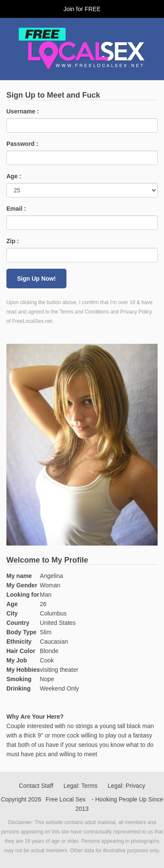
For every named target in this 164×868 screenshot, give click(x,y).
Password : (22, 144)
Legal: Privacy (127, 786)
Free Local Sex (66, 799)
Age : (14, 176)
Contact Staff (36, 786)
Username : (23, 111)
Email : (16, 209)
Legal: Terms (81, 786)
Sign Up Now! (36, 279)
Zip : (13, 241)
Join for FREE (82, 9)
